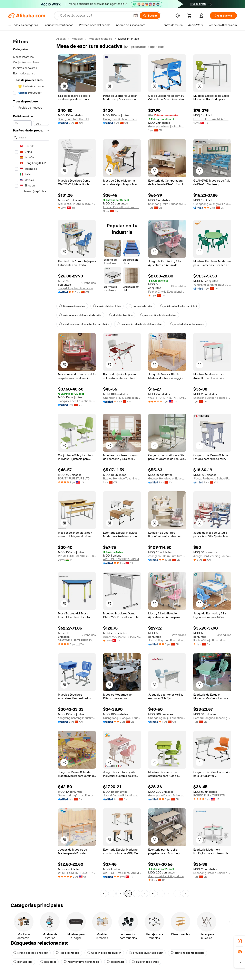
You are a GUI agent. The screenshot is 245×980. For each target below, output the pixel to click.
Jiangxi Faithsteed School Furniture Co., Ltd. (212, 478)
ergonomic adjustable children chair (140, 324)
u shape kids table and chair (158, 315)
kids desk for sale (68, 953)
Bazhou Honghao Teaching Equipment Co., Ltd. (122, 478)
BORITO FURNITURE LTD (74, 478)
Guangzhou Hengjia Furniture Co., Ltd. (167, 126)
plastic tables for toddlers (188, 953)
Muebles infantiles (100, 39)
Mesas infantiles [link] (129, 39)
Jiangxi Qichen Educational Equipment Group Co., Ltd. (77, 401)
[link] (240, 941)
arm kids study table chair (146, 953)
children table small (145, 962)
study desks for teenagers (187, 324)
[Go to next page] (185, 894)
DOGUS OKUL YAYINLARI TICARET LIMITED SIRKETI (212, 119)
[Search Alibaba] (94, 16)
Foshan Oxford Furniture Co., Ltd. (122, 207)
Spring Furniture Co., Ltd (73, 119)
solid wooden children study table (80, 315)
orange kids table (141, 306)
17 (177, 894)
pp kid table (115, 962)
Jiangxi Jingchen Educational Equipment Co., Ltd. (77, 288)
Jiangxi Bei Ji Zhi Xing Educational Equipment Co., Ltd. (212, 556)
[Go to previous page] (104, 894)
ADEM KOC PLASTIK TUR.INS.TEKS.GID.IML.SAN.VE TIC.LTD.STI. (77, 204)
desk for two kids (121, 315)
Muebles (77, 39)
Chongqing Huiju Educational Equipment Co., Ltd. (122, 398)
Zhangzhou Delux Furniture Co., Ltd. (167, 556)
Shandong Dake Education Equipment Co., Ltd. (167, 204)
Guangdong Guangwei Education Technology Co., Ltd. (212, 204)
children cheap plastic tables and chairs (84, 324)
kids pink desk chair (72, 306)
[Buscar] (150, 16)
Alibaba (61, 39)
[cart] (190, 16)
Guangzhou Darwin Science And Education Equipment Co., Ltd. (167, 795)
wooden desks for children (104, 953)
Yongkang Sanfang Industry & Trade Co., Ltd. (212, 285)
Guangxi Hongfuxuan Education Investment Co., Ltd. (167, 478)
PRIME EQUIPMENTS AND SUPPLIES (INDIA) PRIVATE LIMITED (77, 556)
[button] (136, 16)
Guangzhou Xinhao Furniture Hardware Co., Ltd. (122, 119)
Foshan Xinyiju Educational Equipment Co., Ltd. (167, 292)
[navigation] (31, 467)
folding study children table (81, 962)
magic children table (107, 306)
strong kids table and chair (31, 953)
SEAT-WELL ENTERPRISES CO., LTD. (77, 640)
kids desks (48, 962)
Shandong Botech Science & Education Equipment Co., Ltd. (212, 398)
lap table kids (23, 962)
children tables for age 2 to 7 (179, 306)
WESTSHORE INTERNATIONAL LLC (167, 398)
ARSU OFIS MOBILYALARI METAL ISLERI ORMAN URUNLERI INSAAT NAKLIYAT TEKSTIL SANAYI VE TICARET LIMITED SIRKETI (122, 559)
